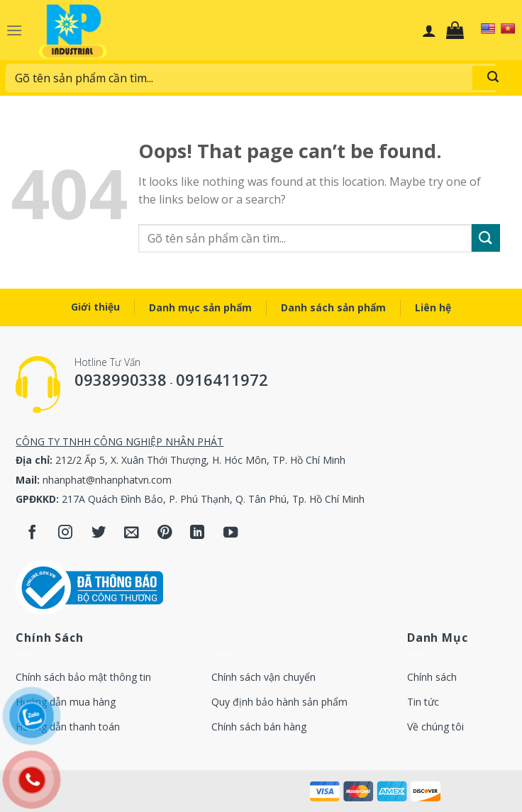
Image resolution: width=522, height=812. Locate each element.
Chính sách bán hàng (259, 727)
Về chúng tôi (435, 727)
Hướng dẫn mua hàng (66, 702)
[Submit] (493, 78)
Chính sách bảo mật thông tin (83, 677)
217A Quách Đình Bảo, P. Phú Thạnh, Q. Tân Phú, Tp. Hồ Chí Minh (213, 499)
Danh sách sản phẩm (333, 307)
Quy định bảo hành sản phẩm (279, 702)
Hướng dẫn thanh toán (68, 727)
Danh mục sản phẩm (200, 307)
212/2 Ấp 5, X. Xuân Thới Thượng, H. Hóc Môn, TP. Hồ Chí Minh (200, 460)
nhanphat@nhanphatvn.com (107, 480)
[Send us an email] (132, 534)
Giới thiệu (95, 307)
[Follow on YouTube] (231, 534)
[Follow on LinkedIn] (198, 534)
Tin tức (423, 702)
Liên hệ (433, 307)
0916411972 (222, 379)
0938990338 (121, 379)
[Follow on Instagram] (66, 534)
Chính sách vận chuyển (263, 677)
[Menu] (14, 30)
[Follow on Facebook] (32, 534)
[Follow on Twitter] (99, 534)
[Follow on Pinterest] (165, 534)
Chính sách (432, 677)
